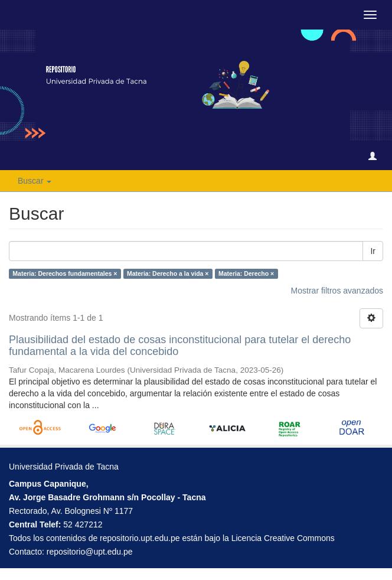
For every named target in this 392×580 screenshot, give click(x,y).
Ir (373, 251)
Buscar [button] (35, 181)
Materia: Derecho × (246, 273)
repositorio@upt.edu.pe (90, 552)
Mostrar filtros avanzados (337, 291)
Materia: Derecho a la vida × (168, 273)
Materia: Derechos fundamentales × (65, 273)
